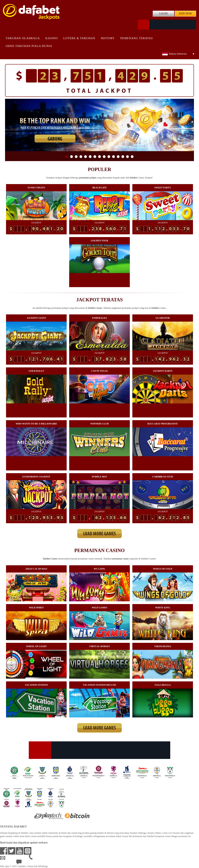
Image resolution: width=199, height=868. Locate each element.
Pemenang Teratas (137, 38)
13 (123, 157)
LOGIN (163, 14)
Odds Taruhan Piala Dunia (29, 46)
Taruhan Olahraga (23, 38)
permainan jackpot (88, 178)
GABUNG (55, 139)
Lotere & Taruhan (79, 38)
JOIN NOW (185, 14)
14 (127, 157)
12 (118, 157)
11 (113, 157)
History (108, 38)
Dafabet (134, 178)
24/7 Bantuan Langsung (30, 863)
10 (109, 157)
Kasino (52, 38)
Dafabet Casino (95, 308)
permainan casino (120, 559)
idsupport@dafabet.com (14, 858)
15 (132, 157)
